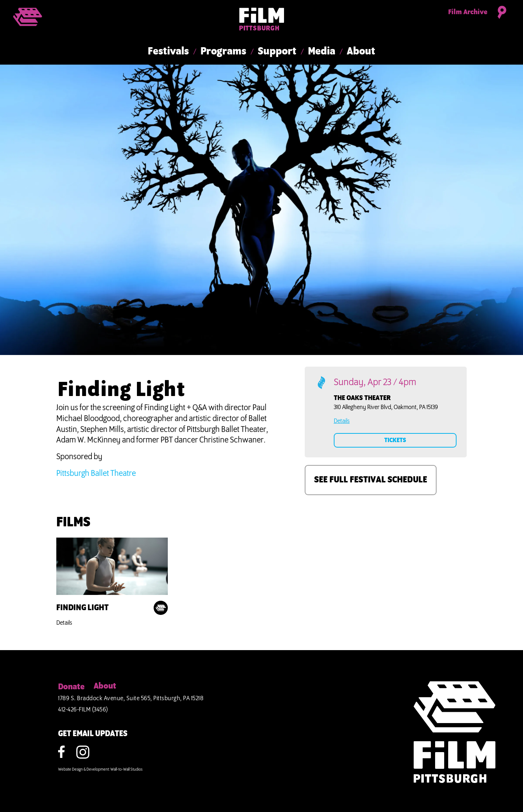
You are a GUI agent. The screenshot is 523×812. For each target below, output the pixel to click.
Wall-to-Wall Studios (126, 770)
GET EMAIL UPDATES (93, 734)
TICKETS (395, 440)
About (361, 52)
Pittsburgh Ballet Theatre (96, 474)
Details (64, 623)
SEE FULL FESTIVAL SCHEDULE (371, 480)
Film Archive (468, 12)
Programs (223, 52)
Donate (71, 687)
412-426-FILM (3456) (83, 710)
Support (277, 52)
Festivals (168, 52)
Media (322, 52)
